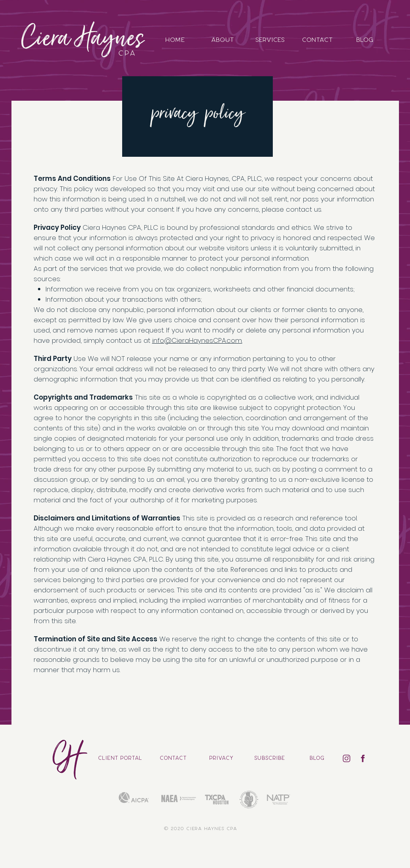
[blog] (317, 758)
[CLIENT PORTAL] (120, 758)
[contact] (173, 758)
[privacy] (221, 758)
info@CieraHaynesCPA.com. (197, 340)
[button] (269, 758)
